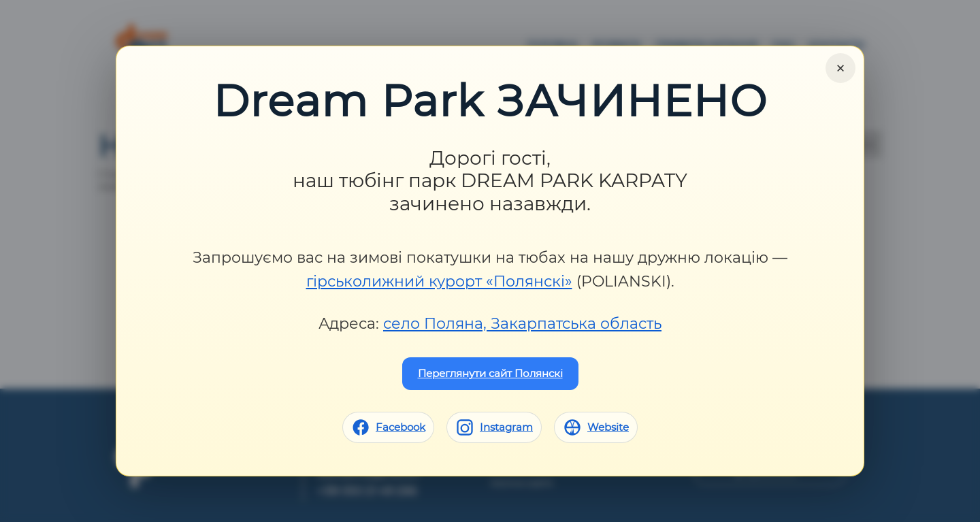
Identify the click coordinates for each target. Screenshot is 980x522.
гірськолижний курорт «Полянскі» (439, 281)
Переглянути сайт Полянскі (490, 373)
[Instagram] (494, 427)
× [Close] (840, 68)
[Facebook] (388, 427)
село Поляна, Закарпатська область (522, 324)
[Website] (596, 427)
